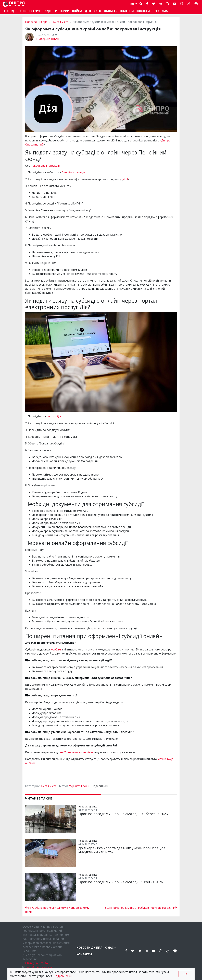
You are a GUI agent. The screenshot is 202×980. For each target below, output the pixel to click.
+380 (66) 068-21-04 (35, 963)
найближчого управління (77, 752)
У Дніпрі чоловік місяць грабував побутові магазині (141, 908)
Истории (62, 11)
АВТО (97, 11)
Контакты (84, 954)
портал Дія (54, 416)
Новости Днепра (37, 22)
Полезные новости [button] (135, 11)
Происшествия (28, 11)
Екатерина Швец (48, 39)
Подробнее (61, 976)
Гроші (85, 786)
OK (185, 974)
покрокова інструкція (45, 166)
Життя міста (60, 22)
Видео (48, 11)
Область (111, 11)
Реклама (161, 11)
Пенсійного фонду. (74, 172)
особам (56, 649)
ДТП (88, 11)
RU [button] (133, 4)
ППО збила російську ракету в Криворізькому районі (57, 910)
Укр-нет (74, 786)
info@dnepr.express (39, 967)
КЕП (125, 179)
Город (9, 11)
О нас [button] (109, 948)
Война (77, 11)
